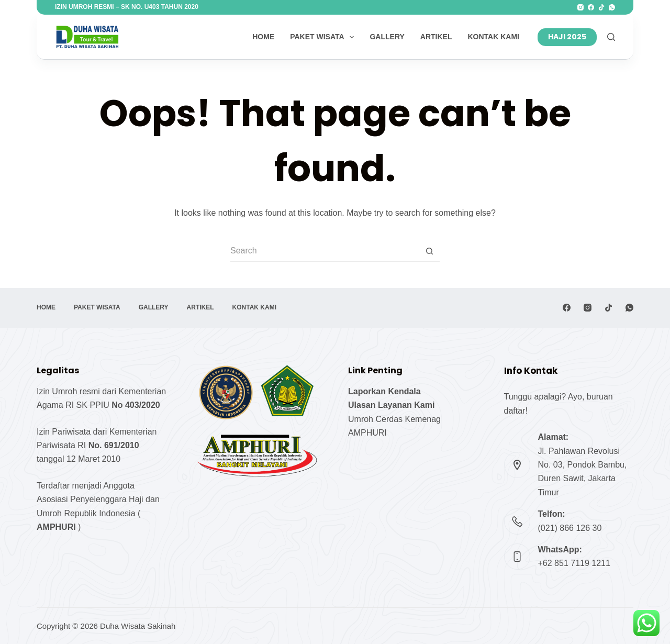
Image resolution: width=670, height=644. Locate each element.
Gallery (387, 37)
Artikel (436, 37)
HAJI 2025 (567, 37)
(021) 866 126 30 (570, 528)
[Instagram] (580, 7)
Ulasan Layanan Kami (391, 405)
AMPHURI (367, 433)
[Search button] (429, 251)
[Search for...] (325, 251)
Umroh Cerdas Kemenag (394, 419)
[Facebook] (591, 7)
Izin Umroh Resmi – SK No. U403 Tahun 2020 (127, 7)
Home (263, 37)
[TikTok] (601, 7)
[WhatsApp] (612, 7)
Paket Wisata (324, 37)
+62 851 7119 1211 (574, 563)
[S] (611, 37)
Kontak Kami (493, 37)
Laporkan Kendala (384, 391)
